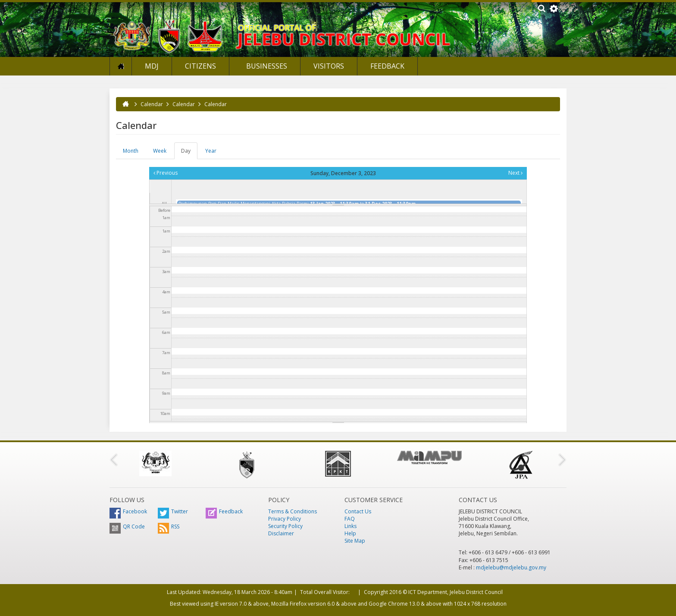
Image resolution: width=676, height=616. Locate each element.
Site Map (355, 541)
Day (189, 153)
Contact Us (358, 511)
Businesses (266, 66)
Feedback (387, 66)
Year (211, 151)
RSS (169, 526)
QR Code (127, 526)
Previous (166, 173)
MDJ (152, 66)
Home (121, 66)
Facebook (128, 511)
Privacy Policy (285, 519)
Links (351, 526)
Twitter (173, 511)
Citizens (200, 66)
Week (160, 151)
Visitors (329, 66)
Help (350, 533)
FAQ (350, 519)
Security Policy (285, 526)
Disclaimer (281, 533)
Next (515, 173)
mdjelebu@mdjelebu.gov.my (511, 567)
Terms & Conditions (293, 511)
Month (131, 151)
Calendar (152, 104)
